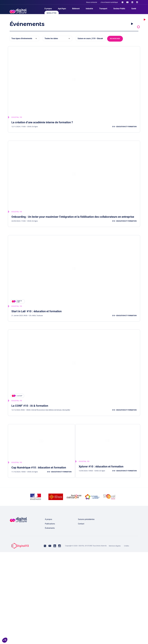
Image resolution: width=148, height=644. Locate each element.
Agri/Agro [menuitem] (62, 9)
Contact (81, 616)
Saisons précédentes (86, 611)
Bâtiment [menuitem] (76, 9)
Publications (50, 616)
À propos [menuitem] (48, 9)
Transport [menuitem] (103, 9)
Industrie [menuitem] (89, 9)
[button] (5, 640)
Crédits (127, 638)
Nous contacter (92, 2)
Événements (50, 620)
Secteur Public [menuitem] (119, 9)
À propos (48, 611)
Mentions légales (115, 638)
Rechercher (115, 39)
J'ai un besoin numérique (109, 2)
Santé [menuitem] (134, 9)
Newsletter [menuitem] (52, 13)
